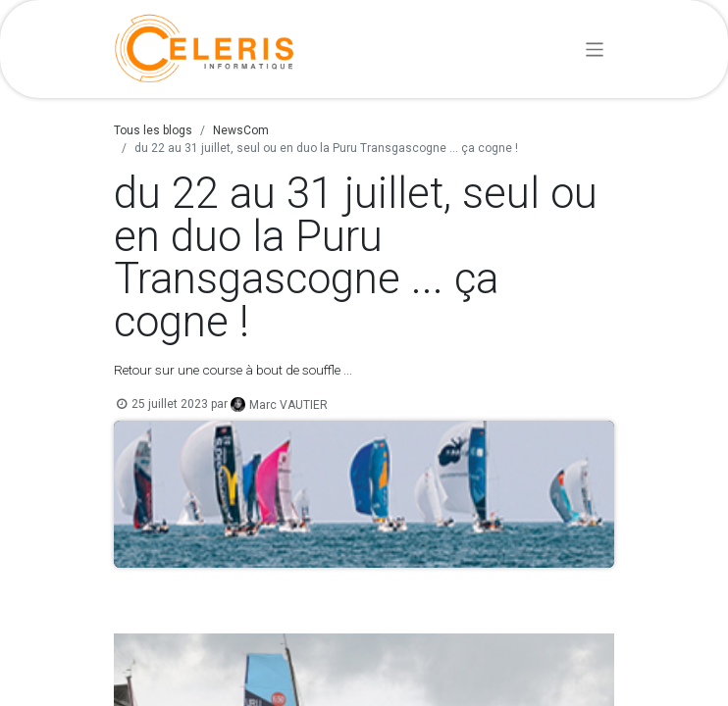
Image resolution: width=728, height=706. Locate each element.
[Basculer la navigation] (595, 49)
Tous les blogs (153, 130)
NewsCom (241, 130)
